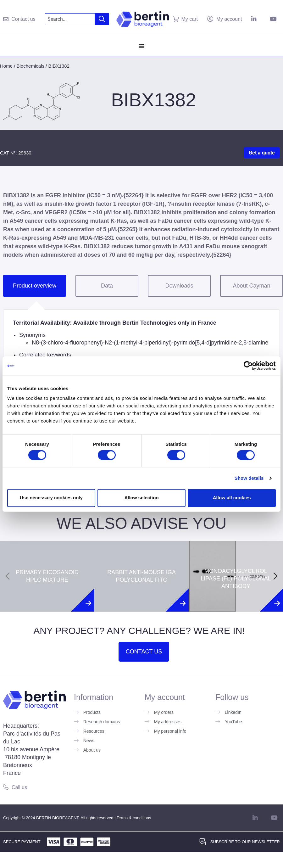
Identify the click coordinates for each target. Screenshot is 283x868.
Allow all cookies (232, 498)
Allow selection (141, 498)
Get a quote (262, 153)
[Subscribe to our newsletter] (202, 842)
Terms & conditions (134, 818)
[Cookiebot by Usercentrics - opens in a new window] (248, 366)
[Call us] (6, 787)
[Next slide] (275, 576)
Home (6, 66)
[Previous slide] (8, 576)
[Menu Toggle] (141, 46)
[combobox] (70, 19)
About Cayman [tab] (251, 286)
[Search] (102, 19)
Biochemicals (31, 66)
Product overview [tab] (35, 286)
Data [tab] (107, 286)
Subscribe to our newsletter (245, 842)
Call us (19, 787)
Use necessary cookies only (51, 498)
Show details (249, 478)
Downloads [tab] (179, 286)
